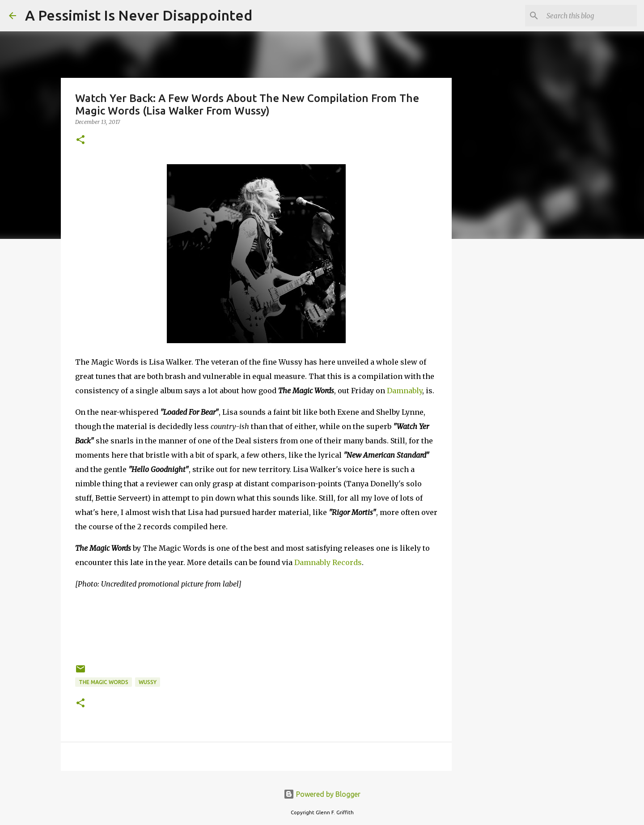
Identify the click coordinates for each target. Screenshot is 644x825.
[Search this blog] (590, 16)
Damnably (405, 391)
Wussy (148, 682)
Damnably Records (328, 562)
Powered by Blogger (322, 794)
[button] (80, 140)
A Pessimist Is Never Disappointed (139, 15)
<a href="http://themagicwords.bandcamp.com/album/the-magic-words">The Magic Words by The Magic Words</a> (256, 625)
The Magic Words (104, 682)
